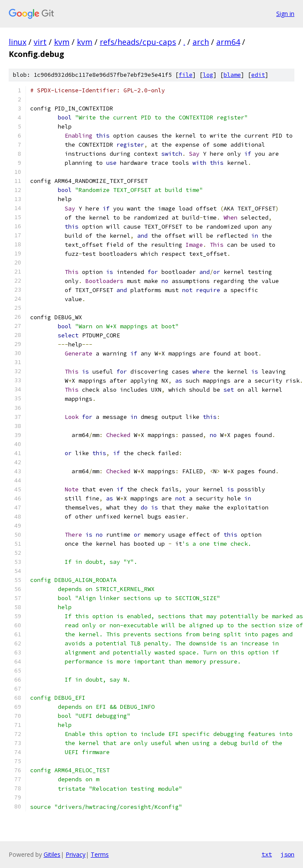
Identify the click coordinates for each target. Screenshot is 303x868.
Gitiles (52, 854)
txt (267, 854)
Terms (100, 854)
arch (201, 42)
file (186, 75)
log (208, 75)
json (287, 854)
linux (17, 42)
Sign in (285, 14)
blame (232, 75)
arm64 (228, 42)
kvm (62, 42)
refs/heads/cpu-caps (138, 42)
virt (40, 42)
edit (258, 75)
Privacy (76, 854)
